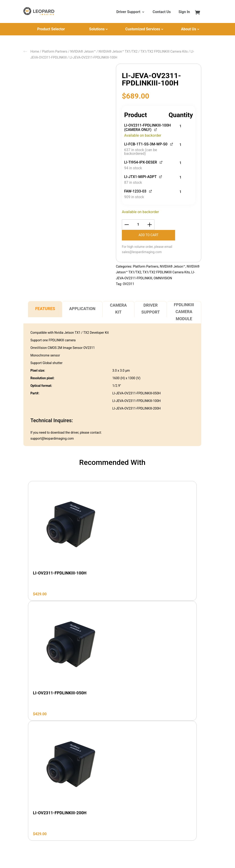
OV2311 (129, 284)
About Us (189, 29)
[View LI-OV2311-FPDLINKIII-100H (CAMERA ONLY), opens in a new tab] (156, 129)
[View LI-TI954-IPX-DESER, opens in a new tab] (161, 162)
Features (45, 309)
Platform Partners (55, 51)
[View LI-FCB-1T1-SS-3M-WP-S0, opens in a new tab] (172, 144)
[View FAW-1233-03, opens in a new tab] (151, 191)
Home (35, 51)
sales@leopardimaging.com (142, 252)
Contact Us (162, 12)
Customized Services (143, 29)
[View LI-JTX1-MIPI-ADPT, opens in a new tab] (161, 176)
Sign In (184, 12)
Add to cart (149, 235)
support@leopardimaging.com (52, 438)
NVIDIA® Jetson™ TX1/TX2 (118, 51)
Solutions (97, 29)
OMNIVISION (163, 278)
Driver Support (128, 12)
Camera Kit (118, 309)
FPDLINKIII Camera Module (184, 312)
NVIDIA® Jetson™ (83, 51)
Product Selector (51, 29)
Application (82, 309)
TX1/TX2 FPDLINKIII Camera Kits (164, 51)
